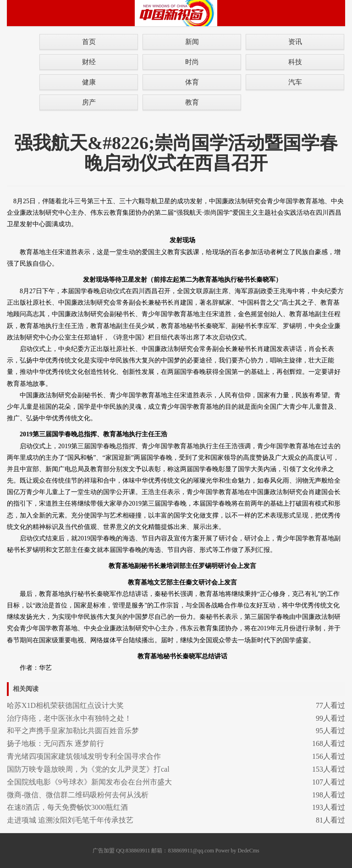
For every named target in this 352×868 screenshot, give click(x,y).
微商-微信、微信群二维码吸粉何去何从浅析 (78, 795)
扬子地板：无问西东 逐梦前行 (55, 743)
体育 (192, 82)
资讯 (295, 42)
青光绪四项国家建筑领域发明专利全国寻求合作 (84, 756)
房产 (89, 102)
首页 (89, 42)
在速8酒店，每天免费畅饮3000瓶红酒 (67, 807)
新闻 (192, 42)
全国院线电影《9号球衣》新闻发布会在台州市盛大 (89, 782)
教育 (192, 102)
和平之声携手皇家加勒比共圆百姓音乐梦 (73, 731)
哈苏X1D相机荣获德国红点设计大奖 (65, 705)
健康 (89, 82)
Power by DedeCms (237, 851)
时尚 (192, 62)
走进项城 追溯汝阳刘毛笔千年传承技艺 (70, 820)
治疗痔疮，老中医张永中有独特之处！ (69, 718)
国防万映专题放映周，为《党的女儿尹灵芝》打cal (88, 769)
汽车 (295, 82)
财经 (89, 62)
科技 (295, 62)
